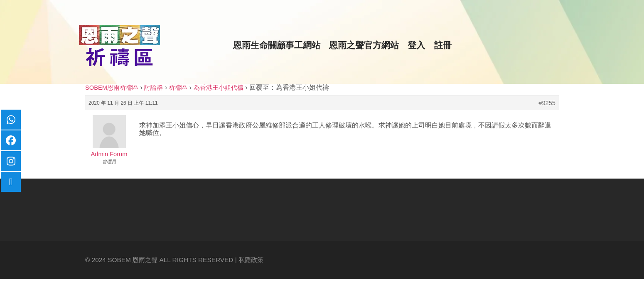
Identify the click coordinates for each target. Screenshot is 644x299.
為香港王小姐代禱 (219, 88)
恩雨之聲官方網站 (364, 45)
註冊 (443, 45)
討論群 (154, 88)
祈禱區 (178, 88)
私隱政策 (251, 260)
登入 (416, 45)
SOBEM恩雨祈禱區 (112, 88)
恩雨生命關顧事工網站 (277, 45)
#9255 (547, 103)
